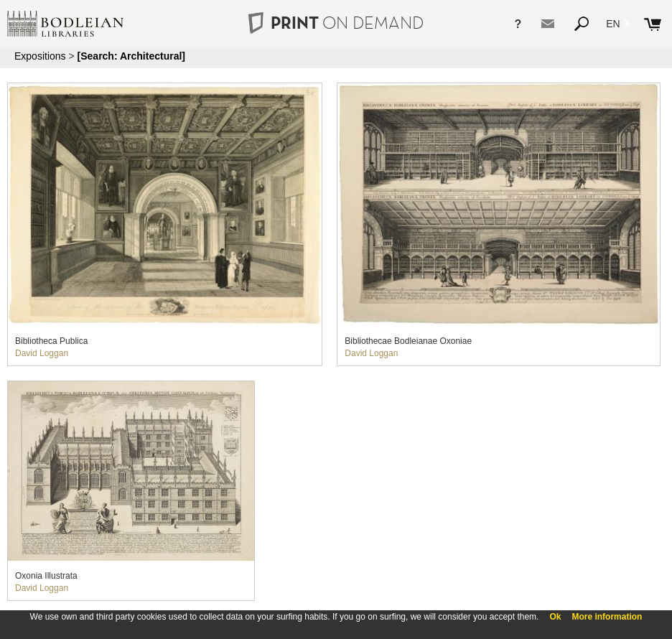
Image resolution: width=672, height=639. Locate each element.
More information (607, 617)
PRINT (336, 23)
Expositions (40, 56)
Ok (555, 617)
